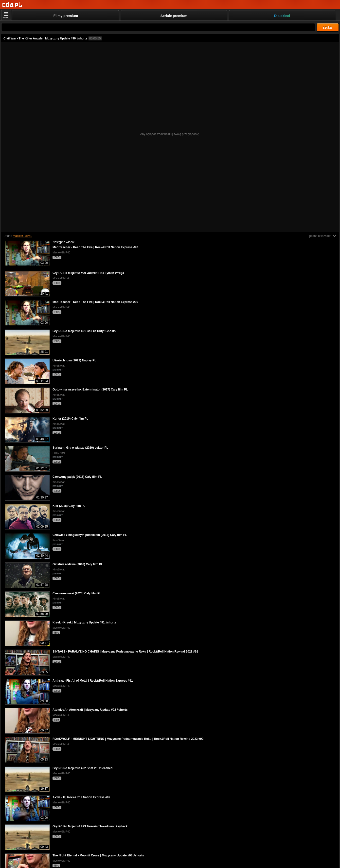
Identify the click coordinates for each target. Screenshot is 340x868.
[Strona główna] (12, 5)
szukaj (328, 27)
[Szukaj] (158, 27)
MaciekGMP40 (23, 236)
